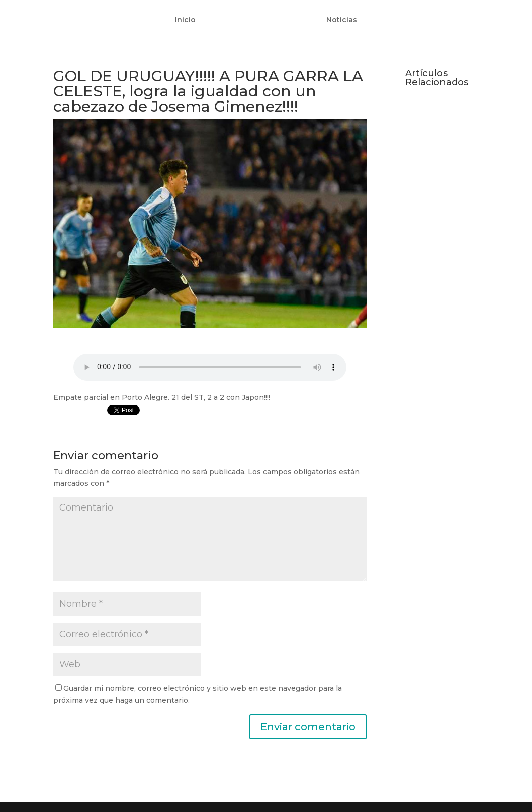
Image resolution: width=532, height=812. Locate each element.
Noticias (342, 20)
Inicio (185, 20)
